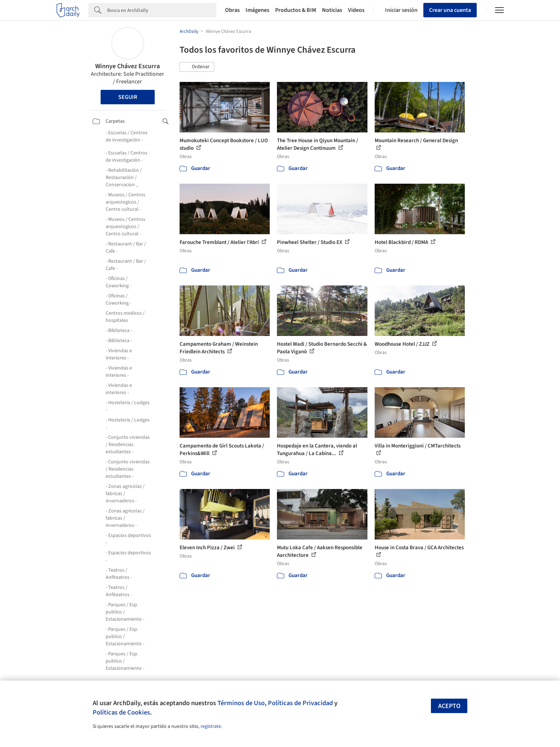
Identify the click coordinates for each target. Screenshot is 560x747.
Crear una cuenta (450, 10)
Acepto (449, 706)
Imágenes (257, 10)
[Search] (162, 10)
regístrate (211, 726)
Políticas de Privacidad (300, 703)
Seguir (128, 97)
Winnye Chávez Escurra (127, 66)
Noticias (332, 10)
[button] (197, 67)
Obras (232, 10)
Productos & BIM (296, 10)
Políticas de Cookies (121, 712)
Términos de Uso (241, 703)
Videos (356, 10)
